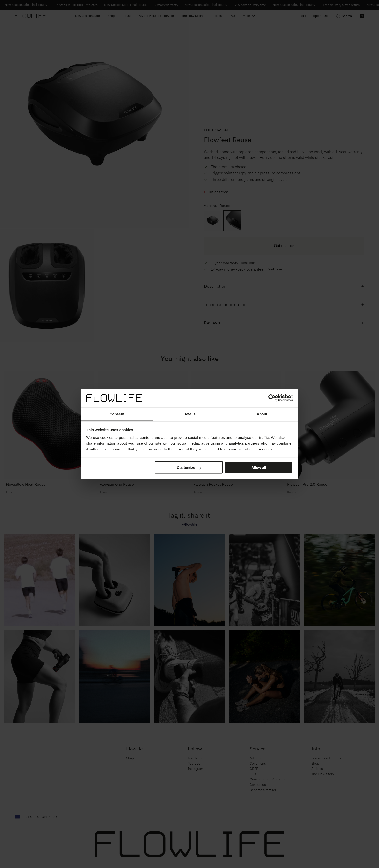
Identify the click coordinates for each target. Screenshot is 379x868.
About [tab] (262, 414)
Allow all (259, 467)
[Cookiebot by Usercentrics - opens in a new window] (272, 398)
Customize (189, 467)
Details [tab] (189, 414)
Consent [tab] (117, 414)
